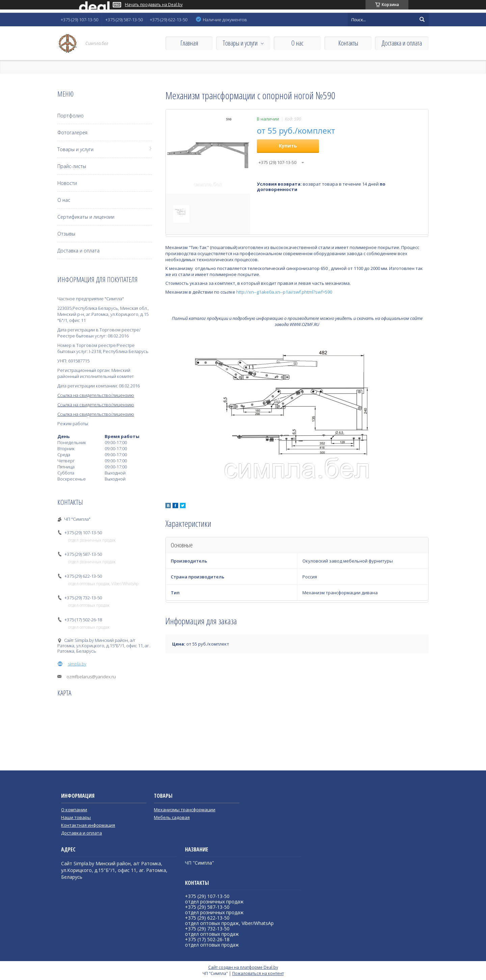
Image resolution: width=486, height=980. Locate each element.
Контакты (348, 43)
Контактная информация (88, 825)
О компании (74, 810)
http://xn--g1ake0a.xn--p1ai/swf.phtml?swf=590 (284, 292)
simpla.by (77, 664)
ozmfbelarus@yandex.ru (91, 677)
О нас (297, 43)
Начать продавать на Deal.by (154, 5)
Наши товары (76, 817)
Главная (189, 43)
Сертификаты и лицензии (86, 217)
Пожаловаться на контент (258, 973)
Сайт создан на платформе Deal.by (243, 967)
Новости (67, 183)
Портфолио (71, 116)
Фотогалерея (72, 132)
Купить (288, 146)
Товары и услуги (240, 43)
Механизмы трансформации (185, 810)
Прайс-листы (72, 166)
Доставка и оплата (402, 43)
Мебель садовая (172, 817)
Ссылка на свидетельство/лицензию (96, 395)
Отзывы (66, 234)
